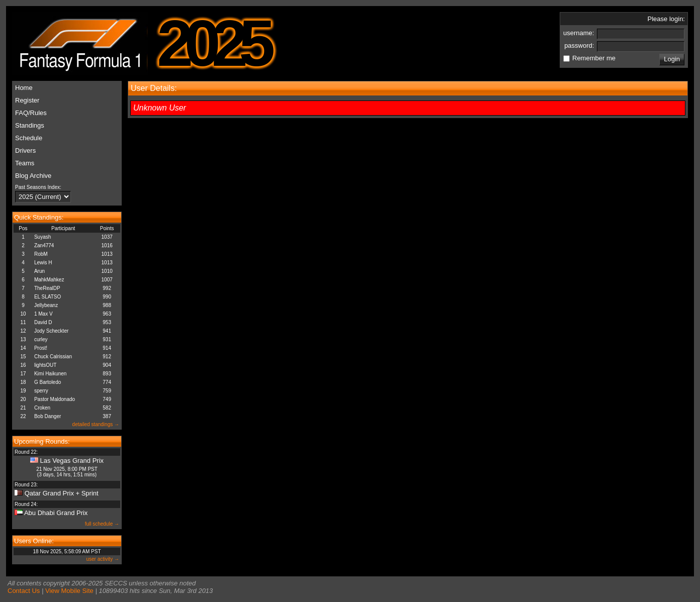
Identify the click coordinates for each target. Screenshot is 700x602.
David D (43, 322)
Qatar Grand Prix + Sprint (62, 493)
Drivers (25, 150)
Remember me (594, 58)
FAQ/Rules (31, 113)
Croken (42, 408)
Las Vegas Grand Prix (72, 461)
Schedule (29, 138)
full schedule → (102, 524)
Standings (30, 125)
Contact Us (24, 591)
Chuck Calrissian (53, 357)
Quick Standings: (39, 217)
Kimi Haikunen (50, 374)
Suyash (42, 237)
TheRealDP (47, 288)
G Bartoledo (48, 382)
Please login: (666, 19)
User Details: (154, 88)
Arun (39, 271)
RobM (41, 254)
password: (580, 45)
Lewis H (43, 263)
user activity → (103, 559)
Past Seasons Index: (38, 187)
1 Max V (43, 314)
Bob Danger (48, 416)
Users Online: (34, 541)
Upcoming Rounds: (42, 441)
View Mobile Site (69, 591)
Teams (25, 163)
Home (24, 88)
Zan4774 (44, 245)
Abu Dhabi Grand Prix (56, 513)
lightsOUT (45, 365)
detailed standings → (96, 424)
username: (580, 33)
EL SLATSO (48, 297)
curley (41, 339)
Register (27, 100)
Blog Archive (33, 176)
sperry (41, 391)
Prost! (41, 348)
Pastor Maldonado (55, 399)
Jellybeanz (46, 305)
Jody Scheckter (51, 331)
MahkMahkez (49, 280)
